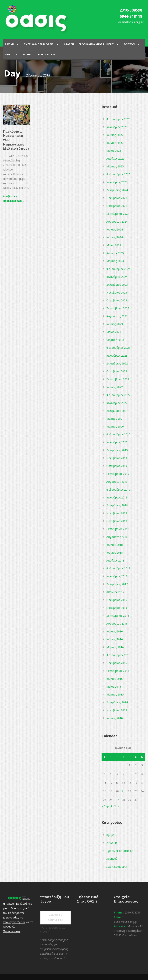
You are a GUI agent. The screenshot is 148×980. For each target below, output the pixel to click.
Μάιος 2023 (114, 332)
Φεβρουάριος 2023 (118, 348)
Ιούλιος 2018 (115, 545)
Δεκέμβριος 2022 (117, 363)
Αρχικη (9, 44)
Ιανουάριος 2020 (117, 442)
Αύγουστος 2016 (117, 624)
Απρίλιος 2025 (115, 158)
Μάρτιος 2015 (115, 694)
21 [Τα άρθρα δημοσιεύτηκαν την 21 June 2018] (123, 791)
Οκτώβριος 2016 (117, 608)
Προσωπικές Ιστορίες (120, 851)
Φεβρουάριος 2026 (118, 119)
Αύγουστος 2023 (117, 316)
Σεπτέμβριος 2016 (118, 616)
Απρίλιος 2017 (115, 592)
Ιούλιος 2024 (115, 229)
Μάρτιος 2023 (115, 340)
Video (9, 54)
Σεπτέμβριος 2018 (118, 529)
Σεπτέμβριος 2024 (118, 214)
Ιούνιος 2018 (115, 553)
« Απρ (105, 806)
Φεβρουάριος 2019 (118, 490)
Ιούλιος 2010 (115, 718)
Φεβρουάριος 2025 (118, 174)
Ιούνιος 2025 (115, 143)
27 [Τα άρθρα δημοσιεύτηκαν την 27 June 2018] (117, 800)
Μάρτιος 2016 (115, 647)
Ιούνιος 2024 (115, 237)
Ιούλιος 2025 (115, 135)
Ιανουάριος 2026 (117, 127)
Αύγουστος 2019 (117, 482)
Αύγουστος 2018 (117, 537)
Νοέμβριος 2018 (117, 513)
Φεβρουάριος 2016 (118, 655)
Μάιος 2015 (114, 687)
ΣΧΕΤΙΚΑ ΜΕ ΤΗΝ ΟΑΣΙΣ (39, 44)
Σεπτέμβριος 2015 (118, 671)
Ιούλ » (115, 806)
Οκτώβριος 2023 (117, 300)
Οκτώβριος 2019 (117, 466)
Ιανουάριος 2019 (117, 497)
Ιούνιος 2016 (115, 639)
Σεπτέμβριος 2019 (118, 474)
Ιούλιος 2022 (115, 387)
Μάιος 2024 (114, 245)
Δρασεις (69, 44)
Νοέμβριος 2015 (117, 663)
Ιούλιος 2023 (115, 324)
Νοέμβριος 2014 (117, 710)
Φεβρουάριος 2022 (118, 395)
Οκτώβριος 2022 (117, 371)
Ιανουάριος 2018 (117, 576)
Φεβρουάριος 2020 (118, 434)
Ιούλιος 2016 (115, 631)
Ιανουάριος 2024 (117, 277)
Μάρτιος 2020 (115, 426)
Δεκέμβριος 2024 (117, 190)
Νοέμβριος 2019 (117, 458)
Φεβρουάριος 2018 (118, 568)
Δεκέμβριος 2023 (117, 285)
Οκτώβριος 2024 (117, 206)
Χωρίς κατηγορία (117, 866)
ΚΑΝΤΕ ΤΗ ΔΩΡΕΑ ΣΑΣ (56, 918)
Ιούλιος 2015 (115, 679)
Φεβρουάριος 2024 (118, 269)
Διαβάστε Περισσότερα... (13, 198)
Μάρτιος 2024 (115, 261)
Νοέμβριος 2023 (117, 292)
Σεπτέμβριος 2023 (118, 308)
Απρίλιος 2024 (115, 253)
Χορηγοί (112, 859)
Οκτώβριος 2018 (117, 521)
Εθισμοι (129, 44)
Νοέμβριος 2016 (117, 600)
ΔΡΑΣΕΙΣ (112, 843)
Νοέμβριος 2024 (117, 198)
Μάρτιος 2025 (115, 166)
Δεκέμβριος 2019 (117, 450)
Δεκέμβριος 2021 (117, 411)
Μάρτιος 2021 (115, 419)
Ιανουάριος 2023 (117, 356)
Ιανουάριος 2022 (117, 403)
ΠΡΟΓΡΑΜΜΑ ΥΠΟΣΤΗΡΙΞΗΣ (96, 44)
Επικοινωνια (47, 54)
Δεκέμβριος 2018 (117, 505)
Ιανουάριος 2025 (117, 182)
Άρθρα (110, 835)
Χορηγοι (28, 54)
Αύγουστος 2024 (117, 222)
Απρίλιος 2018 (115, 560)
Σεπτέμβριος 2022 (118, 379)
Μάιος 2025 (114, 151)
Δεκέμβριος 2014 (117, 702)
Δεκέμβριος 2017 (117, 584)
